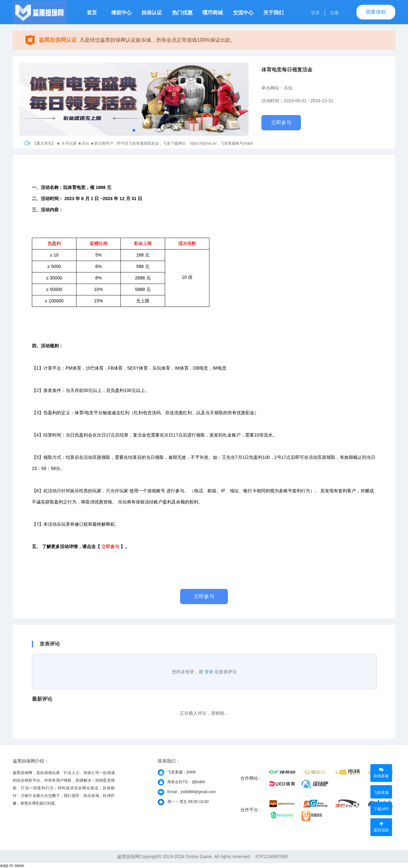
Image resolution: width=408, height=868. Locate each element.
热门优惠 (182, 13)
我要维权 (376, 12)
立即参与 (281, 123)
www (19, 865)
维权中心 (121, 13)
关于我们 (273, 13)
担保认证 (152, 13)
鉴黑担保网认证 (58, 40)
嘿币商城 (213, 13)
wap (4, 865)
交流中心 (243, 13)
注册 (334, 13)
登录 (315, 13)
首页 (92, 13)
